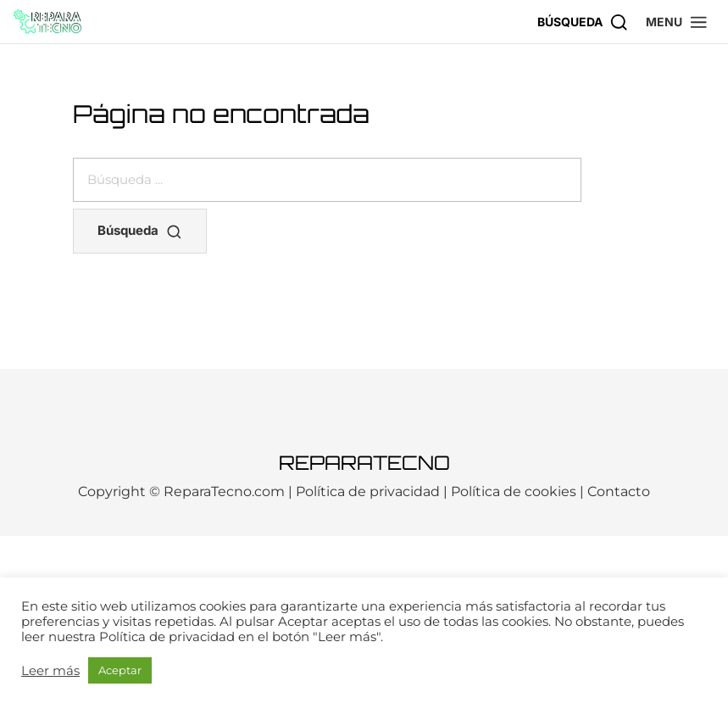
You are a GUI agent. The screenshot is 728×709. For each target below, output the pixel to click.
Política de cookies (514, 491)
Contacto (619, 491)
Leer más (50, 671)
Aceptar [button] (120, 670)
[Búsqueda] (583, 22)
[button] (677, 22)
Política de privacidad (368, 491)
